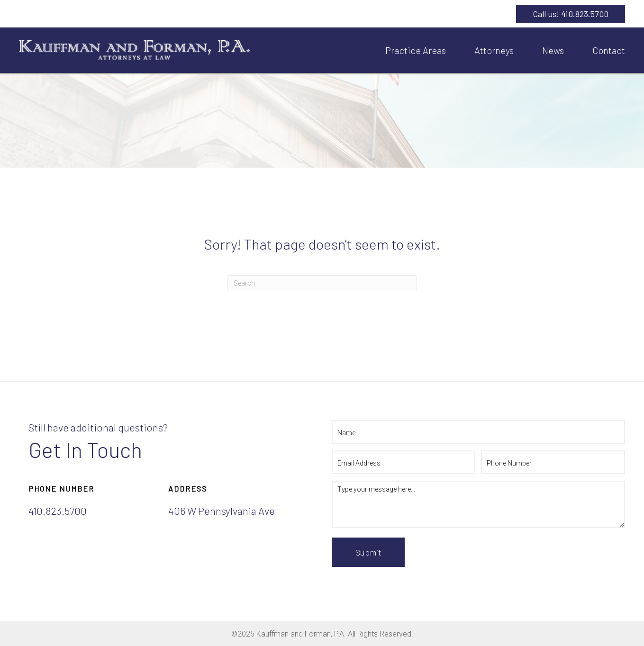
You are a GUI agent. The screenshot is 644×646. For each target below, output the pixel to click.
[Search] (322, 283)
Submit (368, 552)
